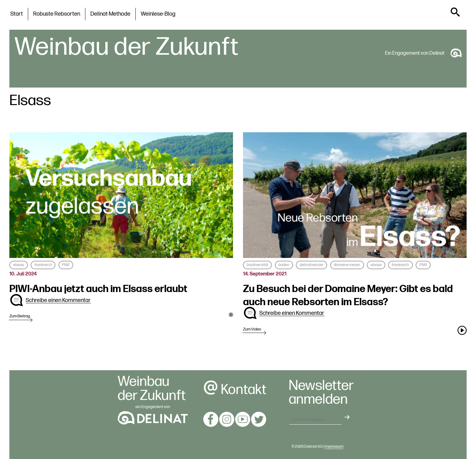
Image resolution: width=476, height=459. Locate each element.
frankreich (43, 265)
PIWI (66, 265)
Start (17, 14)
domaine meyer (347, 265)
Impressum (334, 446)
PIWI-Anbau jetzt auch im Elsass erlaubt (98, 289)
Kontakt (235, 390)
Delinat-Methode (110, 14)
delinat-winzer (312, 265)
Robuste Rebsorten (57, 14)
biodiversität (258, 265)
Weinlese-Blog (158, 14)
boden (284, 265)
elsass (19, 265)
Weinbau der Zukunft (126, 47)
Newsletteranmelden (321, 393)
